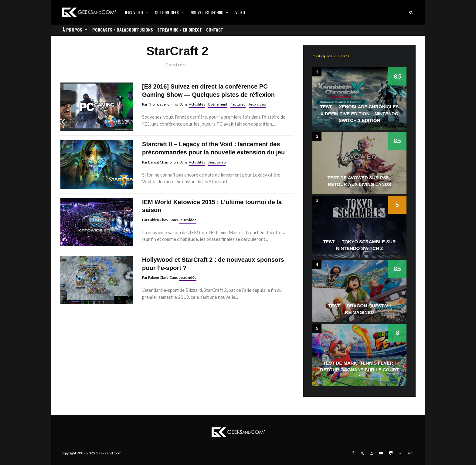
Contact (215, 30)
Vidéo (240, 12)
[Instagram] (372, 453)
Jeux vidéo (134, 12)
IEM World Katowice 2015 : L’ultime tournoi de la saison (212, 206)
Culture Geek (167, 12)
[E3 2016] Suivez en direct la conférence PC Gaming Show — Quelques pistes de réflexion (208, 91)
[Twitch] (391, 453)
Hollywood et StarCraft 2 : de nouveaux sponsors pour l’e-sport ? (213, 264)
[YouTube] (381, 453)
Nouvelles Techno (207, 12)
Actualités (197, 104)
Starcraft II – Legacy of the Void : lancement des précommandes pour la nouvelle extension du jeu (213, 148)
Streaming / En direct (180, 30)
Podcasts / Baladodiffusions (123, 30)
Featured (238, 104)
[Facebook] (353, 453)
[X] (362, 453)
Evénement (218, 104)
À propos (72, 30)
